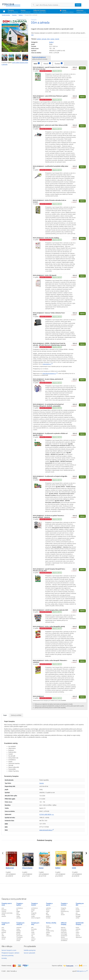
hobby (18, 929)
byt (17, 910)
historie (33, 915)
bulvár (48, 926)
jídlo (32, 927)
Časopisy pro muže (6, 924)
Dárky (68, 11)
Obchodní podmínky (8, 956)
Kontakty (4, 958)
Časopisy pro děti (80, 904)
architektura (20, 908)
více (32, 35)
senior (77, 934)
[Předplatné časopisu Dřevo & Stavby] (28, 855)
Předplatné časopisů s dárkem (10, 953)
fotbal (48, 911)
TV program (19, 937)
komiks (78, 910)
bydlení (39, 39)
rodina (33, 934)
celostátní (49, 928)
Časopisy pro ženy (35, 924)
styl (2, 934)
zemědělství (64, 940)
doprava (63, 927)
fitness (48, 910)
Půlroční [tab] (47, 63)
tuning (3, 915)
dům (48, 39)
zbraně (63, 915)
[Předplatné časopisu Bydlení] (61, 855)
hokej (48, 915)
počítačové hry (65, 911)
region (48, 934)
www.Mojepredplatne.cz (49, 373)
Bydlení (21, 15)
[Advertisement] (44, 889)
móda (33, 932)
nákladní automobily (7, 913)
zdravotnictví (64, 939)
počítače (63, 910)
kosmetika (34, 929)
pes (77, 913)
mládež (78, 911)
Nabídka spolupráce (30, 950)
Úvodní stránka (6, 15)
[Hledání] (55, 5)
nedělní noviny (50, 931)
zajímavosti (79, 937)
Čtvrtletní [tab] (59, 63)
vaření (33, 937)
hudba (33, 916)
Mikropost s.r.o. (81, 971)
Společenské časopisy (80, 924)
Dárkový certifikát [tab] (16, 715)
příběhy (18, 932)
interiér (57, 39)
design (18, 911)
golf (47, 913)
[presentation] (3, 853)
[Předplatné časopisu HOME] (78, 855)
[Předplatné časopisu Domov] (44, 855)
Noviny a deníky (51, 923)
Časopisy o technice (64, 904)
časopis (42, 783)
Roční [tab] (37, 63)
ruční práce (19, 936)
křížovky (19, 931)
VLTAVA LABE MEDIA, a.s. (47, 814)
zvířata (78, 918)
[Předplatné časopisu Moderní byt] (11, 855)
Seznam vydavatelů (29, 953)
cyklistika (48, 908)
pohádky (78, 915)
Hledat (78, 5)
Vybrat (82, 68)
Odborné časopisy (40, 11)
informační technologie (64, 933)
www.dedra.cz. (47, 364)
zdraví (33, 940)
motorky (4, 911)
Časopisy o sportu (49, 904)
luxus (3, 929)
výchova (33, 939)
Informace (81, 11)
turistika (48, 918)
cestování (19, 927)
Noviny (26, 11)
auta (3, 908)
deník (48, 929)
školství (63, 937)
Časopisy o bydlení (20, 904)
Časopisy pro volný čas (20, 924)
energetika (64, 931)
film (32, 911)
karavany (4, 910)
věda (62, 913)
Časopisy (13, 11)
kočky (77, 908)
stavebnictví (64, 936)
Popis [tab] (5, 715)
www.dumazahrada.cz (46, 830)
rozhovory (49, 936)
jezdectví (48, 916)
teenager (78, 916)
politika (48, 932)
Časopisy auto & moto (7, 904)
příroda (18, 934)
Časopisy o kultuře (35, 904)
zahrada (44, 39)
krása (33, 931)
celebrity (78, 929)
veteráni (4, 916)
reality (18, 916)
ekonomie (63, 929)
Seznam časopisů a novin (9, 950)
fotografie (34, 913)
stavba (52, 39)
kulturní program (36, 918)
